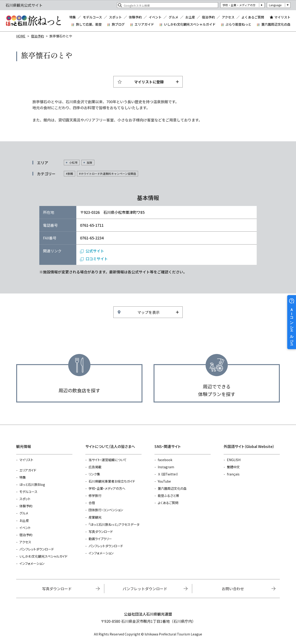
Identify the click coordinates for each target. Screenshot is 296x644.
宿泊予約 (208, 17)
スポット (115, 17)
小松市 (73, 162)
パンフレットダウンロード (37, 549)
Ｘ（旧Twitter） (168, 474)
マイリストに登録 (149, 82)
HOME (21, 36)
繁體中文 (233, 467)
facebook (165, 460)
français (233, 474)
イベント (155, 17)
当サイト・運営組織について (108, 460)
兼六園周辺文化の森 (276, 24)
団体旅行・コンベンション (106, 510)
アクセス (228, 17)
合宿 (92, 503)
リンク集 (94, 474)
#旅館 (69, 174)
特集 (73, 17)
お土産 (190, 17)
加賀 (89, 162)
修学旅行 (95, 496)
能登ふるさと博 (168, 496)
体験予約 (135, 17)
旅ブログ (118, 24)
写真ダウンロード (101, 532)
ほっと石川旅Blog (32, 484)
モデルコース (92, 17)
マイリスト (282, 17)
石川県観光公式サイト (33, 21)
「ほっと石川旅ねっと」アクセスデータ (114, 524)
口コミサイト (97, 259)
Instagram (166, 467)
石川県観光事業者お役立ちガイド (112, 481)
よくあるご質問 (253, 17)
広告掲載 (95, 467)
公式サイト (95, 251)
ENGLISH (234, 460)
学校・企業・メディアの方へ (107, 488)
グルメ (173, 17)
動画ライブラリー (100, 539)
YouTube (164, 481)
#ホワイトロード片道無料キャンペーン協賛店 (108, 174)
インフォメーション (32, 563)
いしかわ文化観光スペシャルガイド (190, 24)
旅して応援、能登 (89, 24)
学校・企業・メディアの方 (239, 5)
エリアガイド (144, 24)
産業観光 (95, 517)
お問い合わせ (233, 589)
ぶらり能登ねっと (238, 24)
